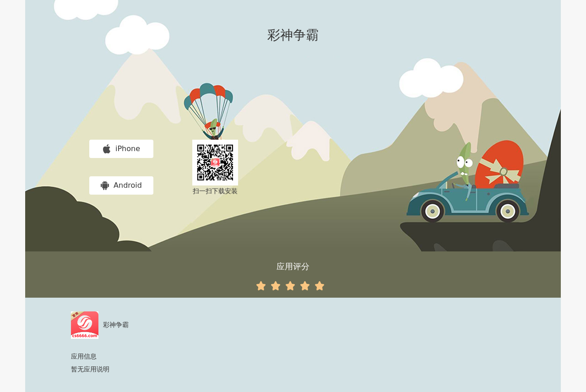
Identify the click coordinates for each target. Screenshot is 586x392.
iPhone (121, 149)
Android (121, 185)
